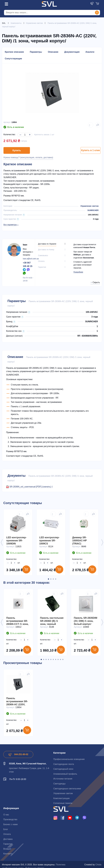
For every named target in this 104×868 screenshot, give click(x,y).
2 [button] (51, 579)
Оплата (7, 834)
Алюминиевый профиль (65, 774)
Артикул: (7, 122)
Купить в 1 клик (91, 150)
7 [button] (56, 659)
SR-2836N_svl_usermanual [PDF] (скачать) (31, 487)
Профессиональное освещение (69, 759)
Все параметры (10, 225)
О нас (6, 815)
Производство (10, 819)
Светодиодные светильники (67, 789)
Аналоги (90, 52)
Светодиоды (60, 784)
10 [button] (63, 659)
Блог (6, 829)
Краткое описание (14, 52)
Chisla (98, 865)
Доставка (8, 839)
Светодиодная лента (64, 764)
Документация (72, 52)
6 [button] (53, 659)
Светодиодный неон (63, 769)
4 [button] (56, 579)
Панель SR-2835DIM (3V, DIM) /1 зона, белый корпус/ (86, 621)
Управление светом (89, 206)
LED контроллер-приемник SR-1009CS (49, 541)
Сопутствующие (13, 59)
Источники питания (63, 779)
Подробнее (78, 272)
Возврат (7, 849)
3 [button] (53, 579)
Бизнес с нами (10, 824)
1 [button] (48, 579)
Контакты (8, 854)
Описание (53, 52)
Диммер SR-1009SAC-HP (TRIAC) (80, 541)
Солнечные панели (63, 803)
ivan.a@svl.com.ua (31, 259)
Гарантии (8, 844)
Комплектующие (62, 798)
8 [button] (58, 659)
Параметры (36, 52)
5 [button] (51, 659)
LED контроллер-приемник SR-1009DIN (16, 541)
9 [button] (60, 659)
